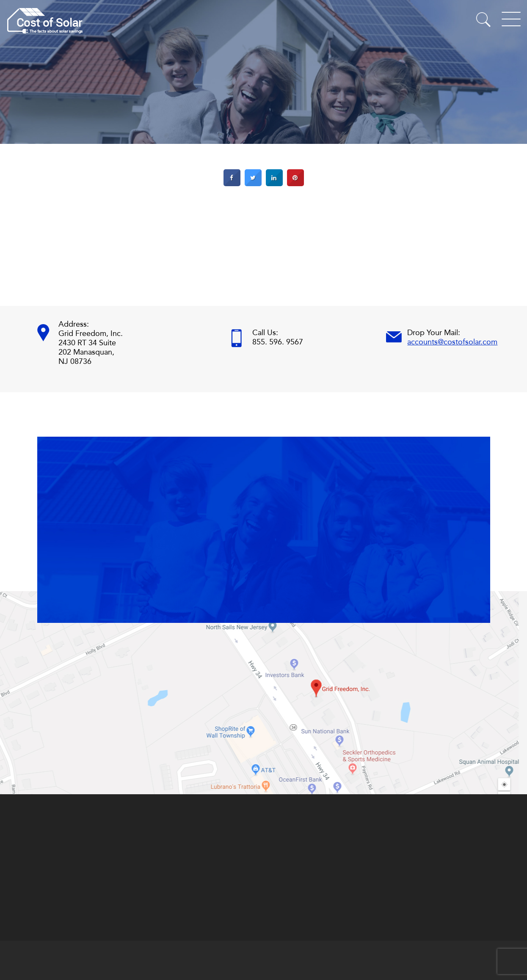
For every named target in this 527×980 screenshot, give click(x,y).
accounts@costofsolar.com (452, 342)
